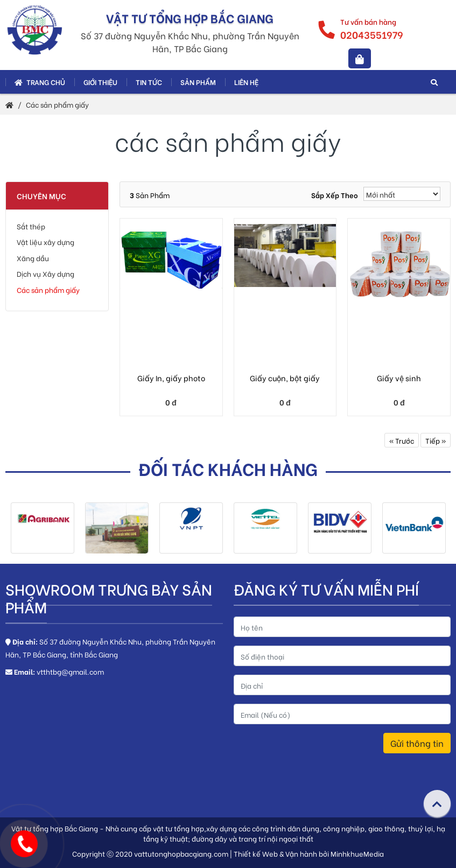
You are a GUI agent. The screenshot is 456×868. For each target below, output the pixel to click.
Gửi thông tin (417, 743)
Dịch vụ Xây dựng (45, 273)
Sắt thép (31, 226)
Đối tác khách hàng (228, 468)
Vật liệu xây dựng (45, 241)
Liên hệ (246, 82)
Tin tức (149, 82)
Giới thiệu (100, 82)
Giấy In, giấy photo (171, 378)
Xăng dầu (33, 258)
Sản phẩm (198, 82)
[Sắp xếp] (402, 194)
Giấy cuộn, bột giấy (285, 378)
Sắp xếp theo (335, 195)
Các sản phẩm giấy (57, 104)
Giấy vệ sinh (399, 378)
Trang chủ (40, 82)
